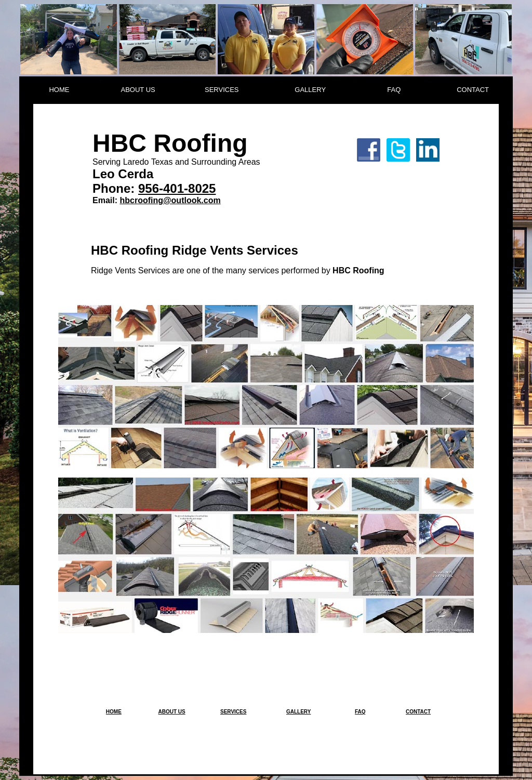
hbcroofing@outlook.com (170, 200)
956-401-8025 (177, 188)
